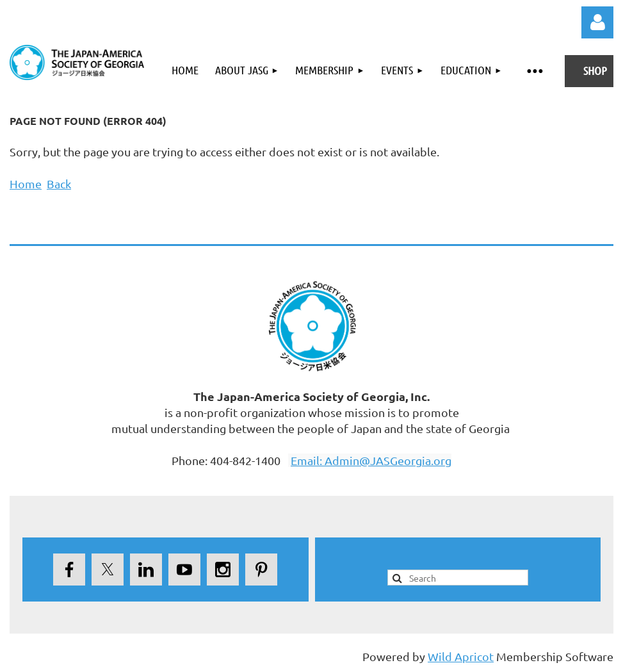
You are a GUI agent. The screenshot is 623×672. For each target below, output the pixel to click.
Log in (597, 22)
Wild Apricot (461, 656)
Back (59, 184)
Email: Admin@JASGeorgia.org (371, 460)
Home (26, 184)
